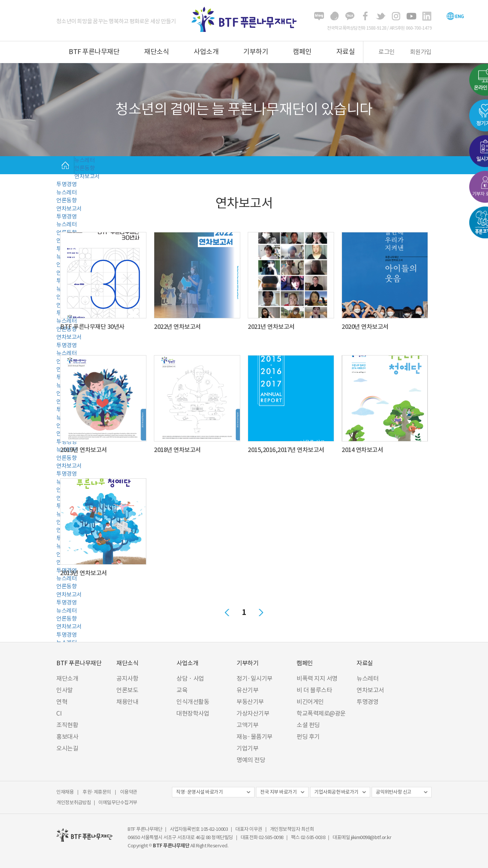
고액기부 (247, 725)
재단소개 (67, 678)
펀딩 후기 (308, 737)
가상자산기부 (253, 713)
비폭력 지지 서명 (317, 678)
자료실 (346, 52)
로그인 (387, 52)
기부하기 (256, 52)
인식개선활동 (193, 702)
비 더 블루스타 (314, 690)
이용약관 (129, 792)
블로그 (319, 16)
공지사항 (127, 678)
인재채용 (65, 792)
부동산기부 (250, 702)
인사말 (65, 690)
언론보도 (127, 690)
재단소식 (157, 52)
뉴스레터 (84, 160)
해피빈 (334, 16)
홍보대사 (67, 737)
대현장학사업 (193, 713)
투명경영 (66, 184)
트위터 (381, 16)
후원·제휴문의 (97, 792)
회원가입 (421, 52)
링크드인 (427, 16)
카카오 (350, 16)
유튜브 (411, 16)
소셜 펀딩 (308, 725)
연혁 (62, 702)
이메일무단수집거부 (118, 802)
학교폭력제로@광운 (321, 713)
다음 (261, 612)
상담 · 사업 (190, 678)
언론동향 (84, 168)
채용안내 (127, 702)
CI (59, 713)
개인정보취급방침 (74, 802)
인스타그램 (396, 16)
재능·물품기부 (255, 737)
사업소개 (206, 52)
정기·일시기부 (255, 678)
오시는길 (67, 748)
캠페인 (302, 52)
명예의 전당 (251, 760)
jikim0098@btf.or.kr (371, 837)
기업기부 (247, 748)
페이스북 (365, 16)
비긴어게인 (310, 702)
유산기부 (247, 690)
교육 (182, 690)
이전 (227, 612)
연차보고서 (87, 176)
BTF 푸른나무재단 (94, 52)
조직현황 (67, 725)
